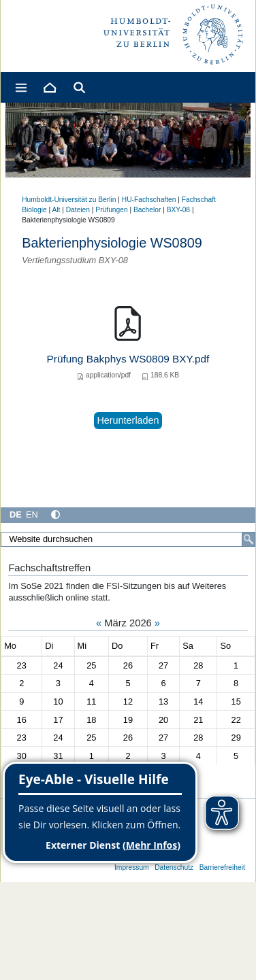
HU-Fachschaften (149, 200)
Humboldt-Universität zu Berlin (69, 200)
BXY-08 (178, 210)
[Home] (49, 87)
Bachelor (147, 210)
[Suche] (249, 539)
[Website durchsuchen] (128, 539)
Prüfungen (111, 210)
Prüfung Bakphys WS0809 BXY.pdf (128, 359)
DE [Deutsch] (16, 514)
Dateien (78, 210)
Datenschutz (174, 867)
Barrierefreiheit (222, 867)
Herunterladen (128, 420)
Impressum (132, 867)
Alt (56, 210)
